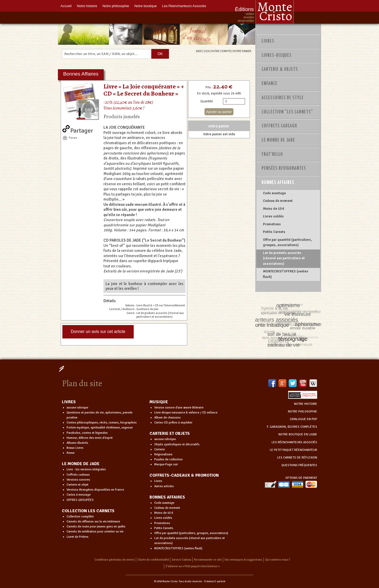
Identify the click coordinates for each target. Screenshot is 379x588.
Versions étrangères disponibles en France (95, 490)
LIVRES (69, 402)
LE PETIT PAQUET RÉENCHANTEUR (293, 450)
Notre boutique (145, 6)
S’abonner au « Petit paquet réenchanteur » (193, 566)
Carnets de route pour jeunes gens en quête (96, 527)
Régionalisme (163, 454)
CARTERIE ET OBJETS (170, 433)
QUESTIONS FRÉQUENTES (299, 465)
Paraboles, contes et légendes (87, 433)
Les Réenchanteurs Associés (184, 6)
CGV (206, 51)
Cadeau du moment (278, 201)
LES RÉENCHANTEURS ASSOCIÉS (294, 442)
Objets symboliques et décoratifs (177, 444)
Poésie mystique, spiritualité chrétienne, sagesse (100, 428)
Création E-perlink (215, 581)
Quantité (207, 101)
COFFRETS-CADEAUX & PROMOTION (184, 475)
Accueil (66, 6)
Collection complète (80, 517)
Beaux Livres (75, 448)
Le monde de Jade (278, 140)
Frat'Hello (272, 155)
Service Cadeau (181, 560)
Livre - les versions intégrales (86, 469)
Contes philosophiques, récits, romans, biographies (102, 423)
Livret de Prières (78, 537)
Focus (73, 138)
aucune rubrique (77, 408)
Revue (71, 453)
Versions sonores (78, 480)
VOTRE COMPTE (221, 51)
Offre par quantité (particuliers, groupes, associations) (287, 242)
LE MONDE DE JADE (81, 464)
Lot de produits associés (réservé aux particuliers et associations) (284, 258)
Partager (82, 129)
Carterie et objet (78, 485)
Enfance (270, 84)
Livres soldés (273, 216)
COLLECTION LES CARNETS (88, 511)
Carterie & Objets (280, 69)
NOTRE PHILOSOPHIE (303, 412)
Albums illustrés (77, 443)
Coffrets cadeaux (78, 475)
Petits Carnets (274, 232)
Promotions (272, 224)
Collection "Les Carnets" (287, 112)
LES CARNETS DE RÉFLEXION (297, 458)
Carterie (159, 449)
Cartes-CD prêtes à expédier (173, 423)
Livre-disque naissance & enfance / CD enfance (186, 413)
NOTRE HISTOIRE (306, 404)
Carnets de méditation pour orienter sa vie (95, 532)
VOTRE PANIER (242, 51)
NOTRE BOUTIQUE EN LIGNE (298, 434)
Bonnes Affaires (278, 183)
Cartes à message (79, 495)
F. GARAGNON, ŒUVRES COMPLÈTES (292, 427)
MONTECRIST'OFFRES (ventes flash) (286, 274)
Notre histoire (87, 6)
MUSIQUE (159, 402)
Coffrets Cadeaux (279, 126)
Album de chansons (167, 418)
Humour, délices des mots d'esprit (90, 438)
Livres (268, 41)
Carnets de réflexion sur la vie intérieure (93, 522)
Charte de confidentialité (153, 560)
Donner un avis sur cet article (98, 332)
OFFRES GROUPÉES (80, 500)
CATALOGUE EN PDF (303, 419)
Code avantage (274, 193)
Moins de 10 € (274, 209)
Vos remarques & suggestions (243, 560)
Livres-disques (277, 56)
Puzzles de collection (168, 459)
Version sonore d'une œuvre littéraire (179, 408)
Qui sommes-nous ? (278, 560)
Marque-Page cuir (166, 464)
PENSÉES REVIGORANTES (284, 168)
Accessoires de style (283, 98)
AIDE (199, 51)
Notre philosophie (116, 6)
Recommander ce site (208, 560)
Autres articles (164, 486)
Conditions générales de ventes (115, 560)
